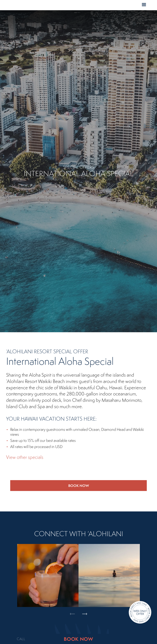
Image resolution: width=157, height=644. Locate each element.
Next (85, 563)
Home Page (69, 5)
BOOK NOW (78, 639)
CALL (21, 639)
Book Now (79, 486)
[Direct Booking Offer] (140, 613)
